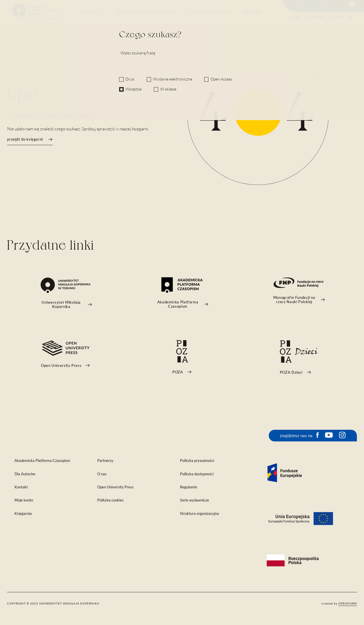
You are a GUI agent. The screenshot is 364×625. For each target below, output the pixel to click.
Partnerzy (105, 461)
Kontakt (336, 17)
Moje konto (24, 500)
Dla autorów (315, 17)
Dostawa (252, 12)
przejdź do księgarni (30, 139)
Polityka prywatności (197, 461)
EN (350, 17)
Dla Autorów (25, 474)
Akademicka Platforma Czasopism (147, 12)
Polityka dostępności (197, 474)
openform (348, 603)
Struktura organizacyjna (199, 514)
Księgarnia (88, 12)
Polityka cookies (110, 500)
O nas (295, 17)
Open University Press (210, 12)
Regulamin (189, 487)
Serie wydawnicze (195, 500)
